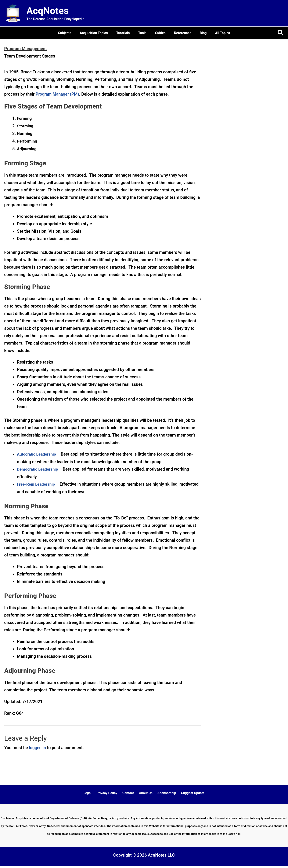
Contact (129, 793)
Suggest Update (190, 793)
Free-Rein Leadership (36, 484)
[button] (281, 33)
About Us (145, 793)
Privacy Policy (109, 793)
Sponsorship (165, 793)
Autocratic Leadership (36, 454)
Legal (90, 793)
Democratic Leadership (37, 469)
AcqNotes (48, 11)
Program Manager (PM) (58, 94)
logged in (38, 748)
